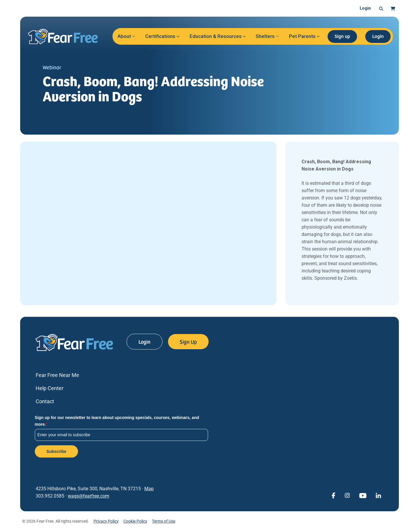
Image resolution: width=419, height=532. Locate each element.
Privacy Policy (106, 521)
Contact (45, 401)
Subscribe (56, 451)
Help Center (50, 388)
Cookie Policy (135, 521)
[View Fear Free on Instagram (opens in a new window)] (347, 495)
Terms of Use (164, 521)
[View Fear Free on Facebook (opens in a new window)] (333, 495)
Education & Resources (216, 36)
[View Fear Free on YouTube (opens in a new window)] (363, 495)
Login (365, 8)
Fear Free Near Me (57, 375)
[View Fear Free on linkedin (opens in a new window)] (378, 495)
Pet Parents (302, 36)
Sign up (342, 36)
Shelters (265, 36)
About (124, 36)
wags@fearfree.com (89, 496)
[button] (381, 8)
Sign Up (188, 341)
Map (149, 489)
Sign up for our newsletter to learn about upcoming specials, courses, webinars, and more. (117, 421)
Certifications (160, 36)
